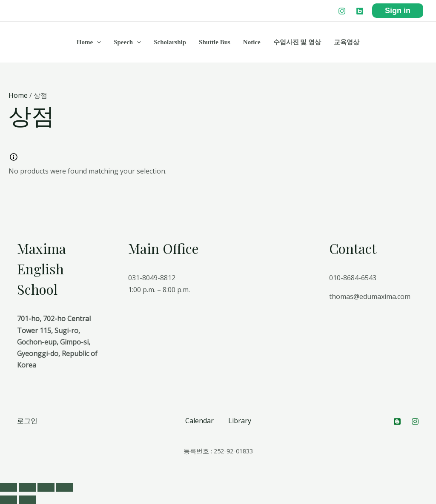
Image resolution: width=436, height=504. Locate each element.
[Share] (27, 487)
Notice (252, 42)
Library (240, 421)
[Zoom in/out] (65, 487)
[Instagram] (342, 11)
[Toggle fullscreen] (46, 487)
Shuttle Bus (215, 42)
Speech (127, 42)
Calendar (199, 421)
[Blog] (360, 11)
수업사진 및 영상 (297, 42)
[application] (97, 42)
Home (89, 42)
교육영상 (347, 42)
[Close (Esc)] (9, 487)
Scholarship (170, 42)
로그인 (27, 421)
